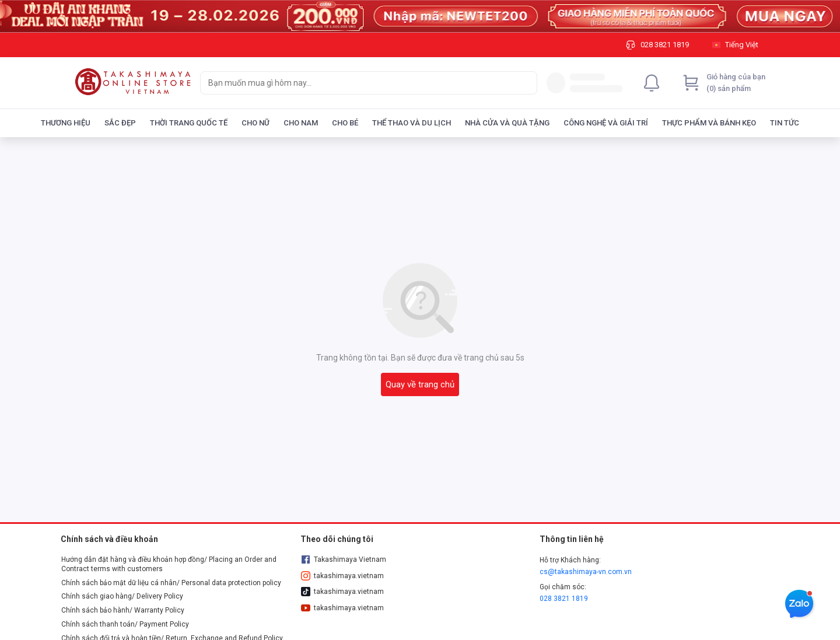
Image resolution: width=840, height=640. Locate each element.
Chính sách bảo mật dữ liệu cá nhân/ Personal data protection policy (171, 583)
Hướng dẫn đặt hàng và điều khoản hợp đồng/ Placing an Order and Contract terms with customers (169, 564)
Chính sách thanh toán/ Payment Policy (125, 624)
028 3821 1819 (564, 599)
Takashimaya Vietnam (344, 559)
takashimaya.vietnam (342, 576)
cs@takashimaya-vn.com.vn (586, 572)
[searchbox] (358, 83)
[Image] (420, 16)
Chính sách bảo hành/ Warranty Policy (123, 610)
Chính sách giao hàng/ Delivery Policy (122, 596)
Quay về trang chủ (420, 384)
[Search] (526, 83)
